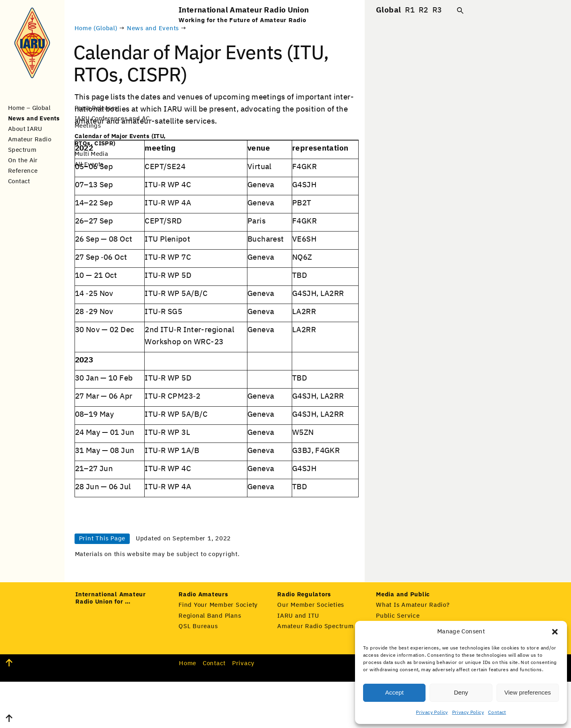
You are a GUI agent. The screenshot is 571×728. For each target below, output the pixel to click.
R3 (437, 10)
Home (188, 710)
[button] (555, 632)
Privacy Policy (432, 713)
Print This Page (206, 570)
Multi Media (91, 154)
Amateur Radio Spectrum (316, 673)
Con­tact (214, 710)
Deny (461, 692)
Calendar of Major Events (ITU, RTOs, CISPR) (120, 140)
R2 (424, 10)
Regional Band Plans (210, 662)
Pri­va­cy (243, 710)
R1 (410, 10)
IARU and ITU (298, 662)
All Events (89, 164)
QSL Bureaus (198, 673)
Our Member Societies (311, 651)
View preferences (528, 692)
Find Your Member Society (218, 651)
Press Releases (96, 108)
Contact (497, 713)
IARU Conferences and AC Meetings (112, 122)
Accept (395, 692)
